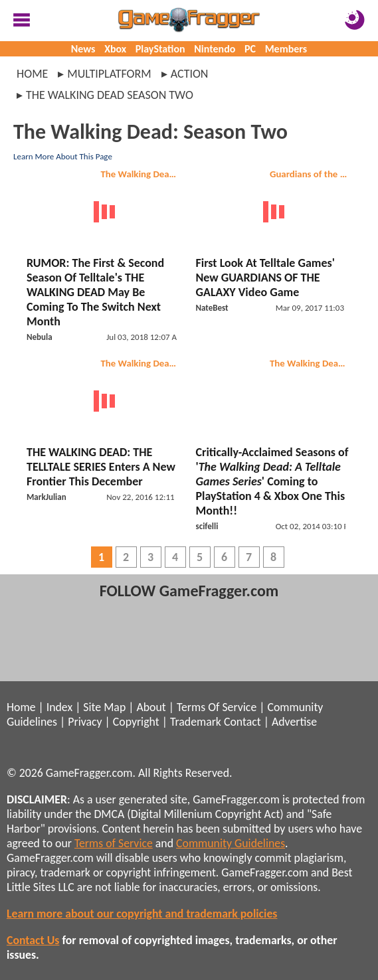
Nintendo (215, 49)
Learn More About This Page (63, 156)
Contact (242, 722)
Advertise (294, 722)
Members (286, 49)
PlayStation (160, 49)
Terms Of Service (217, 707)
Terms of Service (114, 843)
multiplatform (109, 74)
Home (32, 74)
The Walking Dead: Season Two (142, 174)
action (190, 74)
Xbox (115, 49)
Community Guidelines (231, 843)
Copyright (136, 722)
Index (59, 707)
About (151, 707)
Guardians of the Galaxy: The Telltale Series (311, 174)
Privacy (85, 722)
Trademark (196, 722)
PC (250, 49)
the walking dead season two (110, 95)
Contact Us (33, 940)
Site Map (104, 707)
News (83, 49)
